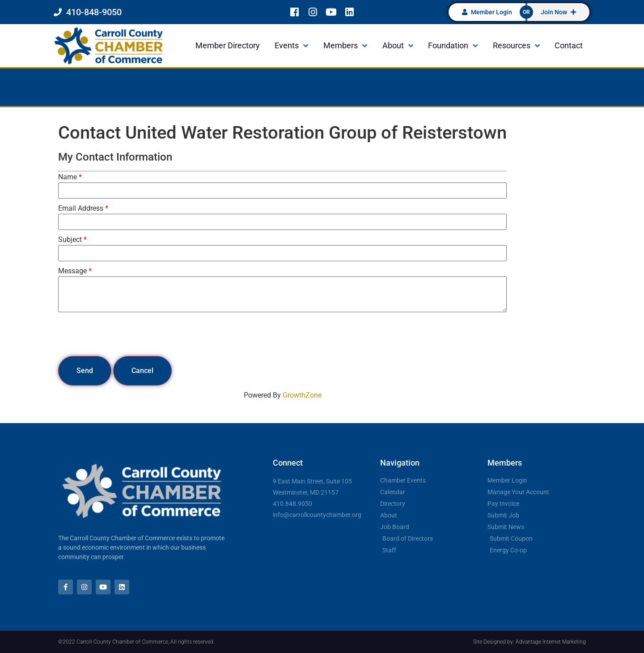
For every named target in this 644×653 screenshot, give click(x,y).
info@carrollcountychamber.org (317, 515)
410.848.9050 (292, 504)
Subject (70, 240)
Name (68, 177)
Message (72, 271)
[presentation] (126, 334)
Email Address (81, 208)
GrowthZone (302, 395)
